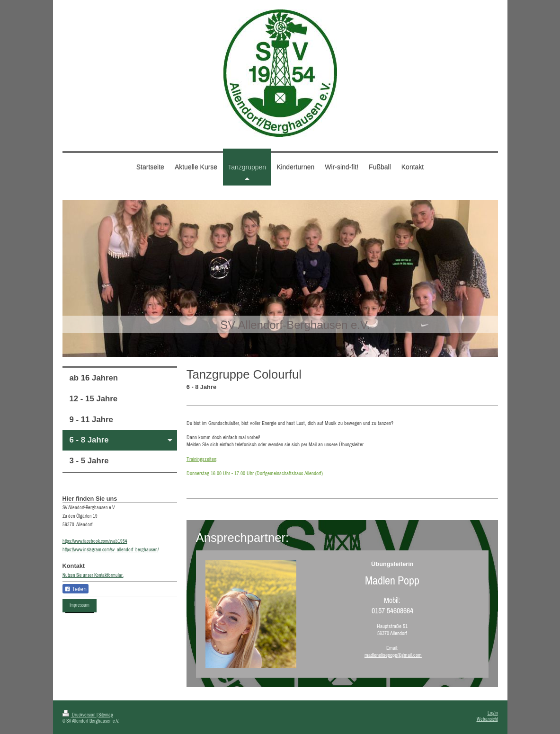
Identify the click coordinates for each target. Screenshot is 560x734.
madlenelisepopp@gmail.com (393, 655)
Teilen (76, 589)
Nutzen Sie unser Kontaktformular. (93, 575)
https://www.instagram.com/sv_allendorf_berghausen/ (111, 550)
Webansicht (487, 719)
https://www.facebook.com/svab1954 (95, 541)
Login (493, 713)
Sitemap (106, 715)
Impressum (80, 605)
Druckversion (80, 715)
